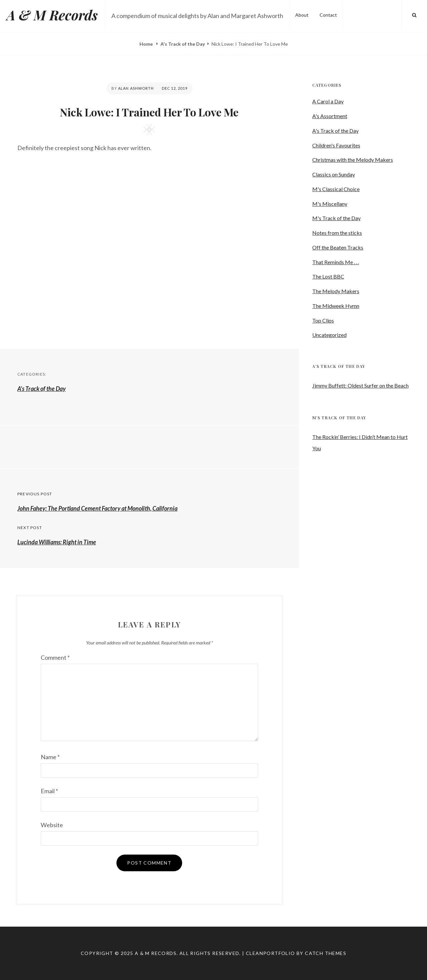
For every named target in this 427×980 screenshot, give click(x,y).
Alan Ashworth (136, 88)
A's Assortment (330, 116)
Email (49, 791)
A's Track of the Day (183, 44)
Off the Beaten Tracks (338, 247)
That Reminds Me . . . (336, 262)
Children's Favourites (336, 145)
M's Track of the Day (336, 218)
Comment (55, 657)
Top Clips (323, 320)
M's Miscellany (330, 204)
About (302, 15)
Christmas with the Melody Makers (353, 160)
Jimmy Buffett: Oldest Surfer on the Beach (360, 385)
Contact (328, 15)
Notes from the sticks (337, 233)
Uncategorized (329, 335)
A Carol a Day (328, 101)
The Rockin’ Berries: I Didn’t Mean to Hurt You (360, 442)
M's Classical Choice (336, 189)
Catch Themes (326, 953)
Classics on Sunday (334, 174)
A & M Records (52, 15)
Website (52, 825)
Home (147, 44)
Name (50, 757)
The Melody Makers (336, 291)
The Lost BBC (328, 276)
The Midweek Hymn (336, 306)
